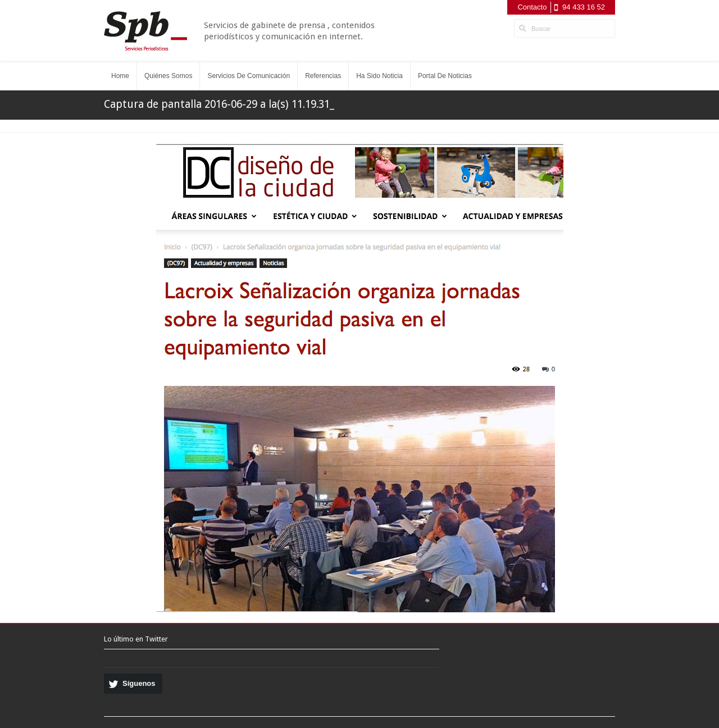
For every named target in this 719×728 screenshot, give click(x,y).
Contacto (532, 7)
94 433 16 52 (584, 7)
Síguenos (139, 683)
